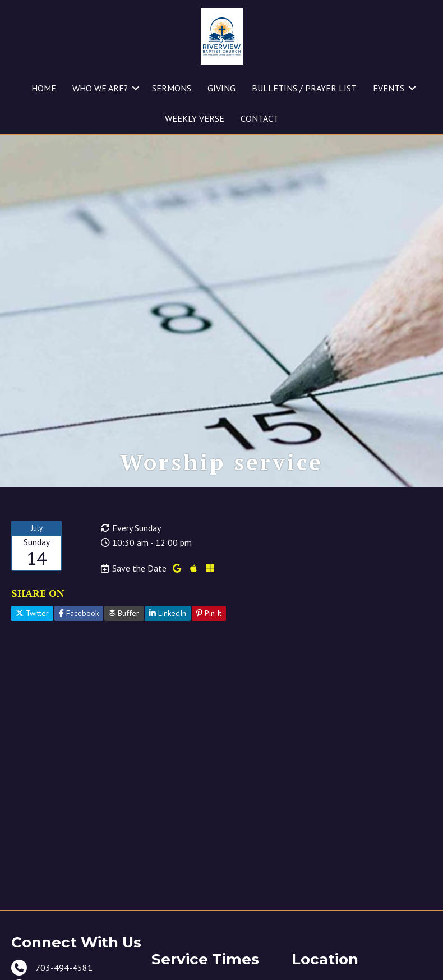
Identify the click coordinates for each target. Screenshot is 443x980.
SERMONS (172, 88)
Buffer (124, 652)
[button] (136, 88)
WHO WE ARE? (100, 88)
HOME (44, 88)
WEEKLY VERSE (195, 118)
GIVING (221, 88)
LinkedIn (168, 652)
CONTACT (260, 118)
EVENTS (389, 88)
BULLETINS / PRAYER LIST (304, 88)
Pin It (209, 652)
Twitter (32, 652)
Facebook (79, 652)
